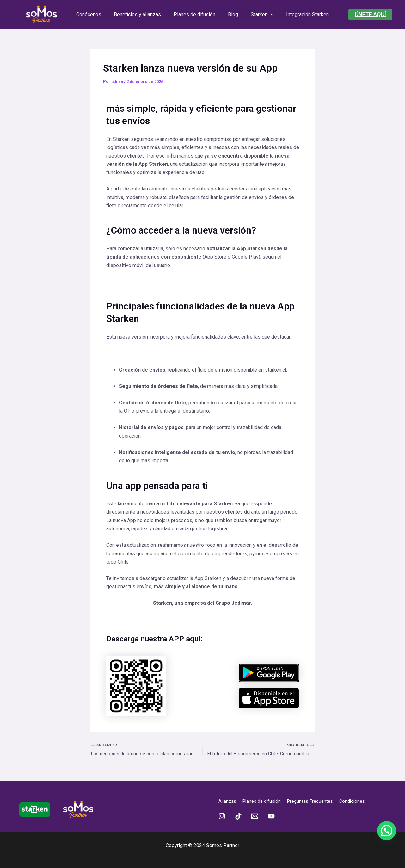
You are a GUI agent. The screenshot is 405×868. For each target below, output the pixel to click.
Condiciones (361, 801)
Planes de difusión (196, 14)
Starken (258, 15)
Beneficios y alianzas (141, 14)
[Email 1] (255, 816)
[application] (267, 15)
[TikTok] (238, 816)
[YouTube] (271, 816)
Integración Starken (301, 14)
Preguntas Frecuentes (316, 801)
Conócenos (95, 14)
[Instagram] (222, 816)
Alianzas (228, 801)
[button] (370, 15)
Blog (232, 14)
